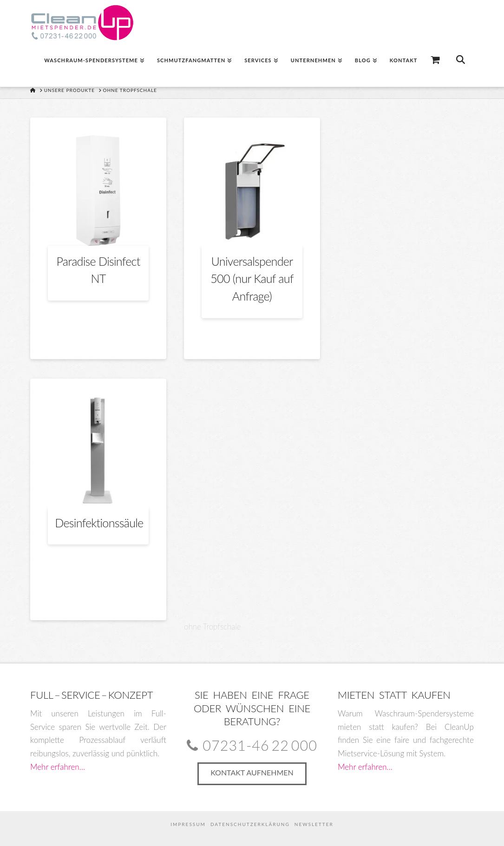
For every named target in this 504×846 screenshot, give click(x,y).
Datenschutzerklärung (250, 824)
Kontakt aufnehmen (252, 772)
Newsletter (314, 824)
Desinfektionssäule (99, 523)
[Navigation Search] (460, 64)
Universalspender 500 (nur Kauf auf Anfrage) (252, 279)
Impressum (188, 824)
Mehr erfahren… (58, 767)
